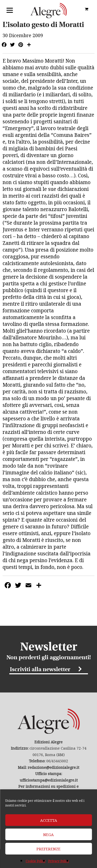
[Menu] (10, 10)
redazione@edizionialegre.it (53, 767)
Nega (48, 835)
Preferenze (48, 849)
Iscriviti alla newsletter (40, 670)
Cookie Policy (36, 861)
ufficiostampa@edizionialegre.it (49, 780)
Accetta (49, 820)
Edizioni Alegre (49, 10)
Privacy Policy (59, 861)
